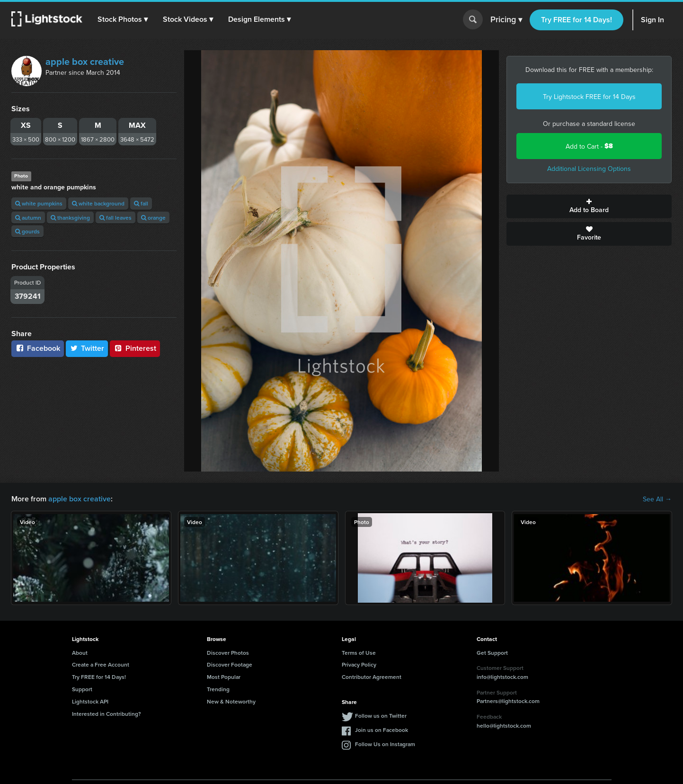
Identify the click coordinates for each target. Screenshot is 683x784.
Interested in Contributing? (106, 714)
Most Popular (224, 677)
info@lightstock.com (502, 677)
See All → (657, 499)
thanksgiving (70, 218)
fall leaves (115, 218)
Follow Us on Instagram (385, 744)
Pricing (506, 20)
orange (153, 218)
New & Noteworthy (231, 701)
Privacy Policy (359, 664)
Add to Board (589, 206)
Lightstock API (90, 701)
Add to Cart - (589, 146)
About (80, 653)
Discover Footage (230, 664)
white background (98, 203)
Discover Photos (228, 653)
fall (141, 203)
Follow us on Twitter (381, 716)
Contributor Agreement (372, 677)
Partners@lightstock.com (508, 701)
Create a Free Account (101, 664)
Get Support (492, 653)
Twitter (87, 348)
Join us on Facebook (381, 730)
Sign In (652, 20)
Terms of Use (359, 653)
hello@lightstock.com (504, 726)
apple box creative (85, 62)
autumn (28, 218)
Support (82, 689)
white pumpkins (39, 203)
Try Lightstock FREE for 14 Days (589, 97)
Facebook (38, 348)
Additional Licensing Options (589, 169)
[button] (123, 19)
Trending (218, 689)
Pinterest (135, 348)
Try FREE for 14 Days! (577, 20)
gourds (27, 231)
